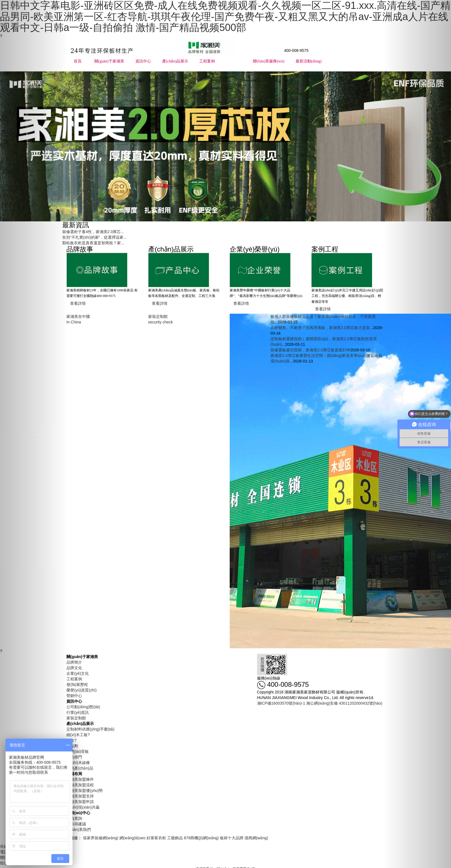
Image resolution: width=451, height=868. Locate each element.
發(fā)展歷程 (77, 685)
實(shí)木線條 (78, 763)
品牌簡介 (74, 662)
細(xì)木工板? (78, 735)
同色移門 (74, 757)
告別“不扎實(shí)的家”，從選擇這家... (94, 237)
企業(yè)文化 (78, 673)
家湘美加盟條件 (80, 779)
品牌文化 (74, 668)
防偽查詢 (74, 818)
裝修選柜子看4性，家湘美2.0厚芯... (93, 232)
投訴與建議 (76, 824)
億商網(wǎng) (256, 838)
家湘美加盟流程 (80, 785)
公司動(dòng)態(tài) (83, 707)
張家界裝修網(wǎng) (101, 838)
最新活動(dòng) (309, 61)
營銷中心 (74, 696)
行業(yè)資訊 (78, 712)
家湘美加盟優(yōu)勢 (85, 790)
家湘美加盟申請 (80, 802)
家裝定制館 (76, 718)
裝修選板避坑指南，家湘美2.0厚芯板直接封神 (310, 350)
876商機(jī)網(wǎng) (201, 838)
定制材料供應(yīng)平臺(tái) (90, 729)
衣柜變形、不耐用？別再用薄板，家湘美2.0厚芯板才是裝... (322, 328)
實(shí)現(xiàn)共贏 (83, 807)
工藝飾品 (175, 838)
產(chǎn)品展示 (175, 61)
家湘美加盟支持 (80, 796)
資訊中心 (143, 61)
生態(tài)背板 (78, 751)
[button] (34, 434)
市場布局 (234, 61)
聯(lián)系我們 (79, 830)
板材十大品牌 (232, 838)
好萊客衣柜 (156, 838)
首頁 (78, 61)
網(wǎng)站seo (133, 838)
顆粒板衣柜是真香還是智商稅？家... (93, 243)
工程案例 (207, 61)
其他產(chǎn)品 (80, 768)
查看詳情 (78, 303)
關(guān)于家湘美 (109, 61)
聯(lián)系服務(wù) (269, 61)
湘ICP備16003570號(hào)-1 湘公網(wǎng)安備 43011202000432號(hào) (320, 703)
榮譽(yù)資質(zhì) (81, 690)
